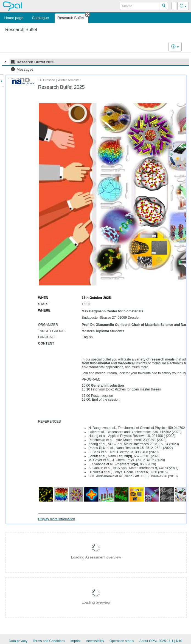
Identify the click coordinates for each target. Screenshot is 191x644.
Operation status (122, 641)
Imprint (75, 641)
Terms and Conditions (49, 641)
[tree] (95, 66)
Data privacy (18, 641)
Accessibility (95, 641)
